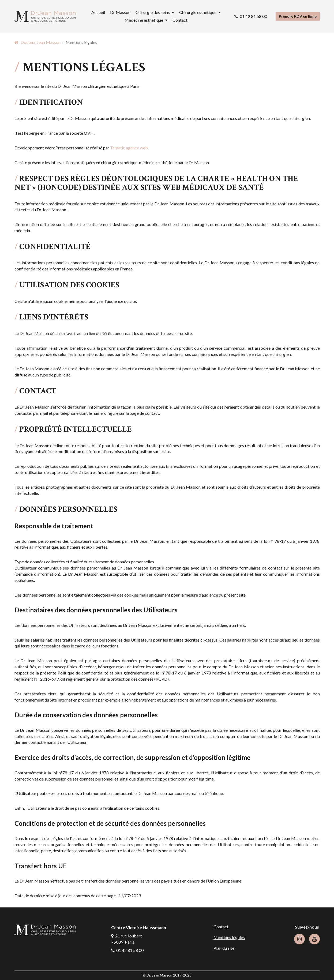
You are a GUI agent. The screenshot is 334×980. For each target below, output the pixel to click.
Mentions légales (229, 937)
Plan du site (224, 948)
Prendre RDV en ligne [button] (298, 16)
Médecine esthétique (144, 20)
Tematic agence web (129, 148)
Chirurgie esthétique (198, 12)
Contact (180, 20)
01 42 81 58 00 (253, 16)
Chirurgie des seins (153, 12)
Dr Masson (120, 12)
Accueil (98, 12)
